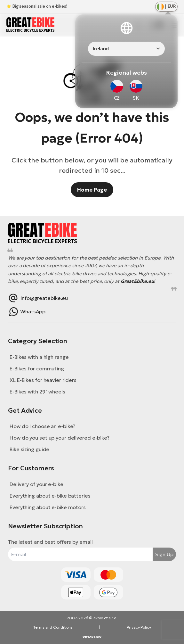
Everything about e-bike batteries (50, 496)
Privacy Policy (139, 627)
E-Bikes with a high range (39, 357)
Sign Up (164, 554)
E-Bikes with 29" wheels (37, 392)
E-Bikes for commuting (37, 368)
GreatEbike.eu (137, 281)
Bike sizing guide (29, 449)
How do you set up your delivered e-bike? (60, 438)
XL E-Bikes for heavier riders (43, 380)
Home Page (92, 190)
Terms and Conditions (53, 627)
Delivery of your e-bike (36, 484)
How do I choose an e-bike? (42, 426)
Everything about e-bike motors (48, 507)
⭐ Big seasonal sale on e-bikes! (37, 6)
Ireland (101, 49)
